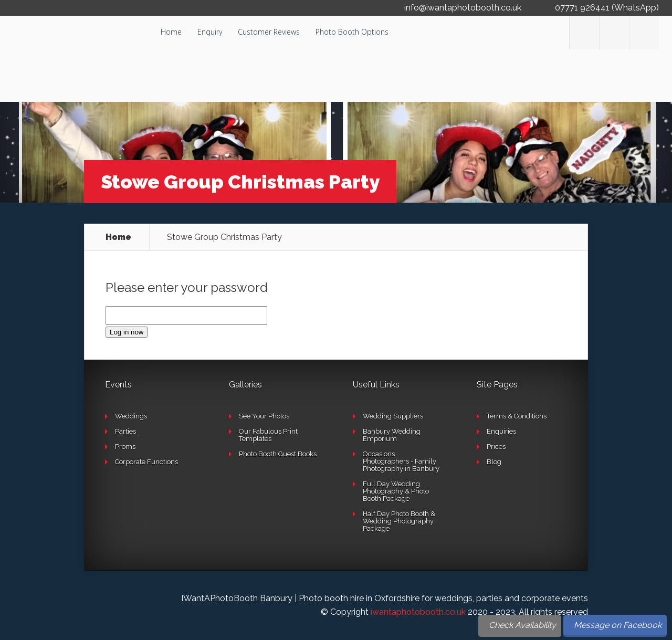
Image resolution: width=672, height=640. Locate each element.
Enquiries (501, 431)
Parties (125, 431)
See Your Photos (264, 416)
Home (171, 32)
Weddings (131, 416)
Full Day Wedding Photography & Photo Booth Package (396, 491)
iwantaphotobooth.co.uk (418, 612)
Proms (125, 447)
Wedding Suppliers (393, 416)
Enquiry (210, 32)
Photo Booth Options (352, 32)
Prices (496, 447)
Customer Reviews (269, 32)
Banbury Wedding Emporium (392, 435)
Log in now (127, 332)
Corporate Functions (146, 462)
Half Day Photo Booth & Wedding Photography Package (399, 521)
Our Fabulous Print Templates (268, 435)
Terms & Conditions (517, 416)
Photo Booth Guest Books (278, 454)
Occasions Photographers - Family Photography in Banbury (401, 461)
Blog (494, 462)
